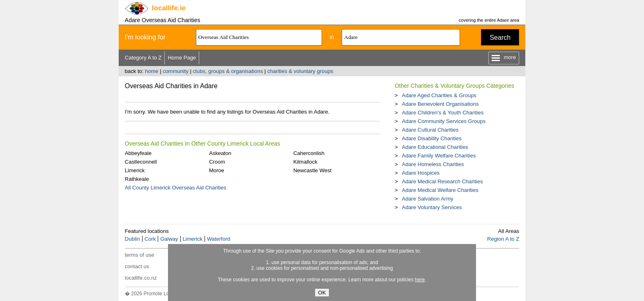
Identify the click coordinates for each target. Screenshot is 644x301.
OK (322, 293)
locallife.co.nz (141, 278)
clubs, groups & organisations (228, 71)
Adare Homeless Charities (433, 164)
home (152, 71)
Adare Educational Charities (435, 147)
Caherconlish (309, 153)
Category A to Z (143, 58)
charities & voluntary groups (300, 71)
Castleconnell (141, 162)
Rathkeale (137, 179)
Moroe (217, 170)
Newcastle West (312, 170)
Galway (169, 239)
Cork (150, 239)
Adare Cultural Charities (430, 130)
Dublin (132, 239)
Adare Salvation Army (427, 199)
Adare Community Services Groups (444, 121)
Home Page (182, 58)
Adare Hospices (421, 173)
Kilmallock (305, 162)
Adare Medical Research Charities (442, 181)
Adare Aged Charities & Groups (439, 95)
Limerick (135, 170)
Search (500, 38)
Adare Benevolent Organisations (440, 104)
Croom (217, 162)
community (176, 71)
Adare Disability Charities (431, 138)
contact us (137, 266)
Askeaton (220, 153)
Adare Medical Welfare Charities (440, 190)
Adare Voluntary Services (432, 207)
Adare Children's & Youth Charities (443, 113)
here (420, 280)
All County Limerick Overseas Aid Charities (176, 188)
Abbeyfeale (138, 153)
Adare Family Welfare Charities (439, 156)
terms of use (140, 255)
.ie (169, 8)
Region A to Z (503, 239)
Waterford (219, 239)
